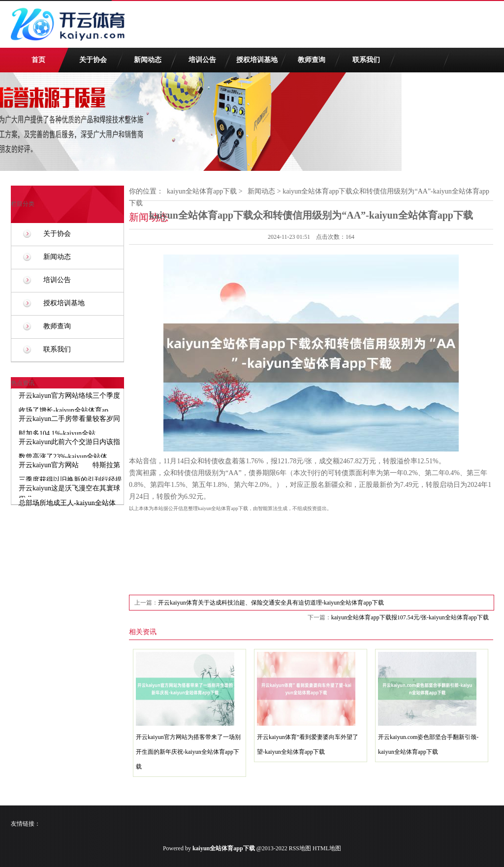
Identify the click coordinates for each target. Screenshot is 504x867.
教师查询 (312, 60)
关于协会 (93, 60)
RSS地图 (300, 848)
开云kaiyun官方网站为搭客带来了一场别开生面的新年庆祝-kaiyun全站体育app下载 (188, 752)
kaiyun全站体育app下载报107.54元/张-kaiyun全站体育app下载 (410, 617)
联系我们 (366, 60)
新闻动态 (148, 60)
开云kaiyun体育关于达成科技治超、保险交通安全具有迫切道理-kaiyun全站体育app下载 (271, 603)
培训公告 (202, 60)
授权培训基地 (257, 60)
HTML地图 (327, 848)
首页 (38, 60)
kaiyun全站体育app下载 (202, 191)
